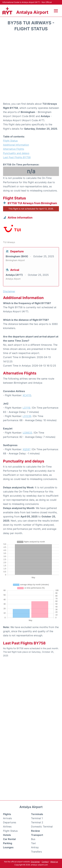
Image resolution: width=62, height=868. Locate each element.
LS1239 (27, 416)
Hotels (7, 835)
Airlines (7, 827)
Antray (35, 847)
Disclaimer (35, 862)
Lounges (8, 847)
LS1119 (26, 408)
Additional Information (16, 145)
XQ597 (26, 449)
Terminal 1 (37, 818)
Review (36, 831)
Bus (33, 839)
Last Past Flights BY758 (17, 157)
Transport (37, 835)
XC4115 (27, 395)
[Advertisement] (31, 68)
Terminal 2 (37, 822)
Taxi (33, 843)
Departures (10, 822)
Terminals (37, 814)
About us (54, 862)
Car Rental (9, 839)
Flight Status (10, 141)
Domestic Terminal (42, 827)
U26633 (27, 433)
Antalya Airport (32, 12)
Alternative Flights (14, 149)
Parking (8, 843)
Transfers (36, 852)
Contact (45, 862)
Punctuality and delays (16, 153)
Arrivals (7, 818)
